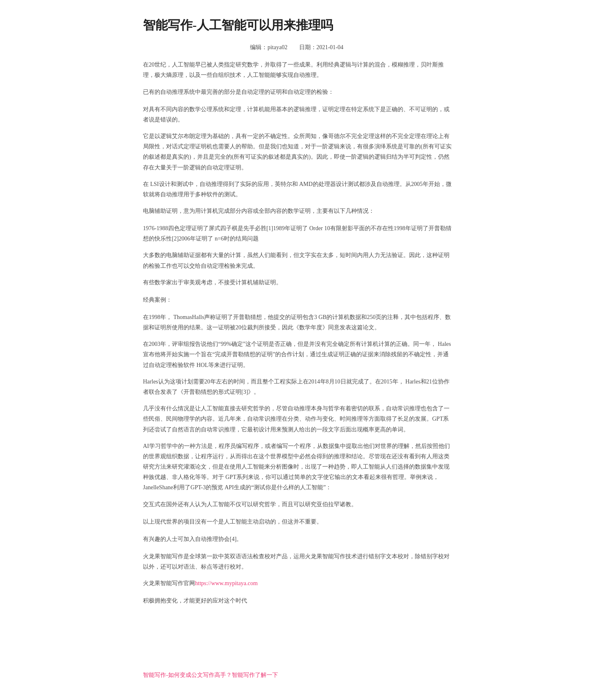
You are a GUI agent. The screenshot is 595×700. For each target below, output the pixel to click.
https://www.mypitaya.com (226, 583)
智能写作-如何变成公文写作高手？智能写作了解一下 (211, 675)
